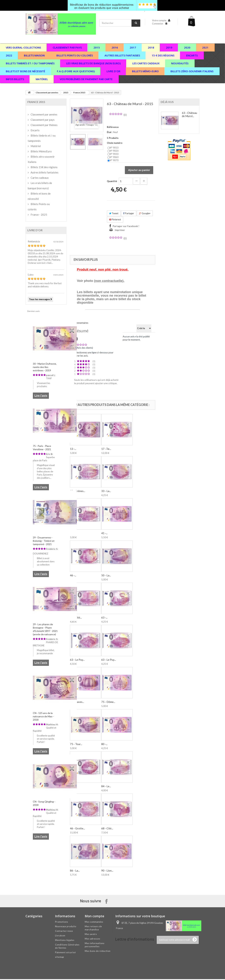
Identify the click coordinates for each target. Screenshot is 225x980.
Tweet (114, 214)
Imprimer (120, 231)
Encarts (192, 55)
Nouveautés (180, 63)
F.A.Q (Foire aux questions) (76, 71)
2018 (151, 47)
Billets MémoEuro (41, 151)
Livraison (60, 936)
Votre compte (159, 20)
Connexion (158, 24)
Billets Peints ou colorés (39, 207)
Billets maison (34, 55)
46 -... (73, 576)
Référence (113, 127)
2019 (169, 47)
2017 (133, 47)
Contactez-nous (64, 932)
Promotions (62, 923)
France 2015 (79, 93)
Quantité (112, 182)
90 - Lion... (107, 871)
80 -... (104, 745)
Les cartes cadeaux (146, 63)
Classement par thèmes (44, 125)
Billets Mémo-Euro (145, 71)
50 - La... (106, 576)
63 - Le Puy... (77, 661)
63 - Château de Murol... (189, 114)
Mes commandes (94, 923)
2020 (187, 47)
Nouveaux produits (66, 927)
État (109, 132)
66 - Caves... (77, 703)
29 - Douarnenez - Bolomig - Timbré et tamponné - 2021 (44, 541)
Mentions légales (65, 941)
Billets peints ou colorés (75, 55)
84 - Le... (106, 787)
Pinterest (115, 220)
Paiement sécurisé (65, 953)
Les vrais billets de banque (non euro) (93, 63)
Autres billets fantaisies (122, 55)
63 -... (104, 618)
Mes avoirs (91, 935)
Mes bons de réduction (98, 952)
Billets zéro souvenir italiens (41, 159)
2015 (97, 47)
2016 (115, 47)
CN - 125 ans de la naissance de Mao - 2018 (43, 716)
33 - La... (106, 492)
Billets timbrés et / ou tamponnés (42, 138)
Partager (129, 214)
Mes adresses (92, 940)
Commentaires (81, 324)
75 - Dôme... (108, 703)
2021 (205, 47)
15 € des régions (163, 55)
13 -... (73, 450)
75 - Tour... (76, 745)
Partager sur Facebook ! (126, 227)
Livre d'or (113, 71)
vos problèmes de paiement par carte (86, 79)
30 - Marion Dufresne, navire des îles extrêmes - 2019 (45, 367)
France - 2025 (39, 215)
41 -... (104, 534)
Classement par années (47, 93)
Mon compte (94, 917)
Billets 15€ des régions (44, 167)
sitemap (60, 958)
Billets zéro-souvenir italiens (192, 71)
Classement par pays (67, 47)
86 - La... (75, 871)
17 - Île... (106, 450)
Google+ (145, 214)
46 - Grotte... (77, 829)
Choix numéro (115, 143)
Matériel (42, 79)
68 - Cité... (107, 829)
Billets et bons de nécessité (39, 196)
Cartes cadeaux (39, 178)
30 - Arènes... (78, 492)
